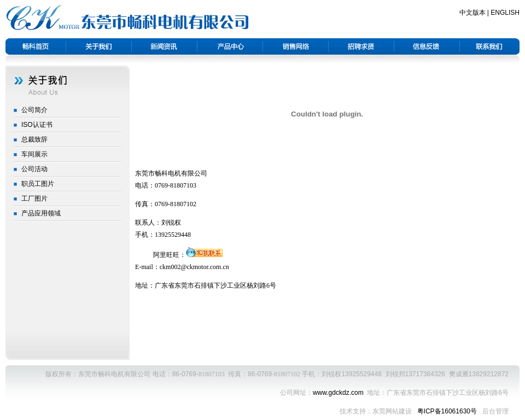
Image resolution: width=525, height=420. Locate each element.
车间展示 (34, 154)
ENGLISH (505, 13)
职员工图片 (38, 184)
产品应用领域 (41, 213)
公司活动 (34, 169)
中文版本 (472, 13)
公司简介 (34, 110)
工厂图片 (34, 199)
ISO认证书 (37, 125)
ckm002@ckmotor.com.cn (194, 267)
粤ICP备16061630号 (448, 411)
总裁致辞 (34, 139)
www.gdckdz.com (338, 393)
